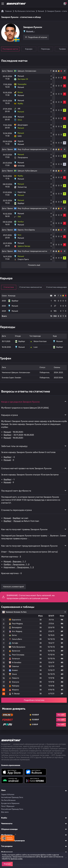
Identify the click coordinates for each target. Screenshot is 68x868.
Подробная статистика (34, 700)
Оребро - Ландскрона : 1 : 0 (17, 564)
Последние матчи (10, 49)
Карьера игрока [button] (10, 415)
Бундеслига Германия (10, 803)
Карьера (29, 49)
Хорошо (7, 864)
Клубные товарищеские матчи (35, 149)
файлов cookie (17, 859)
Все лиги (5, 812)
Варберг (8, 435)
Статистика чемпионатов (31, 287)
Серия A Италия (8, 795)
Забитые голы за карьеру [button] (14, 446)
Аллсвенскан (31, 71)
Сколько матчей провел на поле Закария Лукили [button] (26, 468)
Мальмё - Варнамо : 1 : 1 (15, 562)
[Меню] (3, 4)
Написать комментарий (13, 587)
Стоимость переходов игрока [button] (16, 510)
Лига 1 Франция (8, 806)
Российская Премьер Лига (12, 809)
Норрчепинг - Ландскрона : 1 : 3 (19, 567)
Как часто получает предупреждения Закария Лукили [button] (29, 546)
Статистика (9, 287)
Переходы (46, 49)
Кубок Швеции (31, 171)
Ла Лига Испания (8, 800)
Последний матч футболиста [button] (16, 491)
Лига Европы (30, 230)
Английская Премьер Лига (12, 797)
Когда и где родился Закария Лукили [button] (20, 402)
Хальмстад (39, 500)
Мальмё (7, 432)
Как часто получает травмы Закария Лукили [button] (24, 529)
